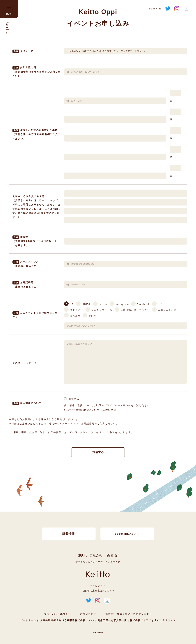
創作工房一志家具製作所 (112, 621)
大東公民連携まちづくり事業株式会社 (63, 621)
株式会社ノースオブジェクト (134, 614)
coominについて (127, 534)
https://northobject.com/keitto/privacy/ (90, 410)
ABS (91, 621)
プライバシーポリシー (58, 614)
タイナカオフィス (164, 621)
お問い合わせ (88, 614)
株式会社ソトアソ (140, 621)
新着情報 (69, 534)
